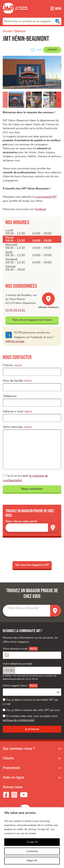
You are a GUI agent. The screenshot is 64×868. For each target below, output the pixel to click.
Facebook (40, 211)
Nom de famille (13, 383)
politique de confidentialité (19, 723)
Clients (8, 761)
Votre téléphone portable (18, 667)
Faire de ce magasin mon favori (32, 322)
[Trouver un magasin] (53, 530)
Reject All (32, 861)
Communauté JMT (46, 199)
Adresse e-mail (13, 414)
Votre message (13, 429)
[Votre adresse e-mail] (32, 658)
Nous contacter (32, 491)
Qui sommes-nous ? (19, 751)
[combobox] (32, 21)
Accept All (32, 842)
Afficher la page (15, 344)
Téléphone (10, 398)
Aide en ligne (13, 780)
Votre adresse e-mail (15, 651)
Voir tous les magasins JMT (32, 567)
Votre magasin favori (15, 688)
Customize (32, 851)
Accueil (7, 31)
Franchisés (11, 771)
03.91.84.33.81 (15, 313)
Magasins (20, 31)
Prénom (8, 368)
